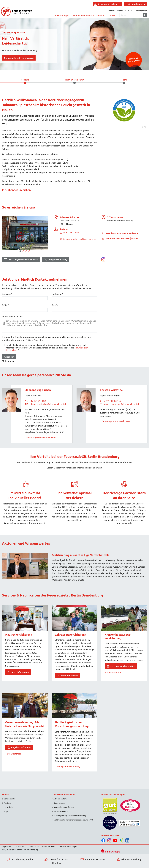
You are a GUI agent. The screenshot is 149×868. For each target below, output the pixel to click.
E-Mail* (6, 305)
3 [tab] (26, 251)
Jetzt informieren (20, 672)
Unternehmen (141, 11)
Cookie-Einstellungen (68, 846)
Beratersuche (10, 799)
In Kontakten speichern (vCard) (121, 238)
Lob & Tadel (9, 807)
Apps (6, 811)
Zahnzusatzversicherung (71, 635)
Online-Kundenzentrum (63, 794)
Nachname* (57, 294)
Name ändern (59, 803)
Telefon (55, 305)
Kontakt (111, 11)
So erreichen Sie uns (19, 207)
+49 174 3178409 (38, 401)
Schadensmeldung (129, 859)
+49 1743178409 (70, 232)
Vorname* (7, 294)
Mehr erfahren (114, 672)
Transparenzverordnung (69, 766)
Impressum (7, 846)
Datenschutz (20, 846)
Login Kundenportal (136, 4)
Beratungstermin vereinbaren (21, 260)
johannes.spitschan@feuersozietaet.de (80, 239)
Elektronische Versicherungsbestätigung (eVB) (73, 820)
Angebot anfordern (21, 747)
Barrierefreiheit (49, 846)
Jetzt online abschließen (123, 666)
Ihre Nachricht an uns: (12, 316)
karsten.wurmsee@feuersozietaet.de (122, 404)
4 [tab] (29, 251)
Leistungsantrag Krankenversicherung (70, 815)
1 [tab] (20, 251)
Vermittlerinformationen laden (121, 233)
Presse (120, 11)
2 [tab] (23, 251)
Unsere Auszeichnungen (113, 794)
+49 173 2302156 (112, 401)
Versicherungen (61, 15)
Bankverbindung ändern (64, 807)
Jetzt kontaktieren (93, 859)
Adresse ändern (60, 799)
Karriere (129, 11)
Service (112, 15)
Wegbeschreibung (56, 260)
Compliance (34, 846)
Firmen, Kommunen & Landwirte (89, 15)
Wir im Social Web (110, 835)
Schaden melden (61, 811)
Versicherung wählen (20, 859)
